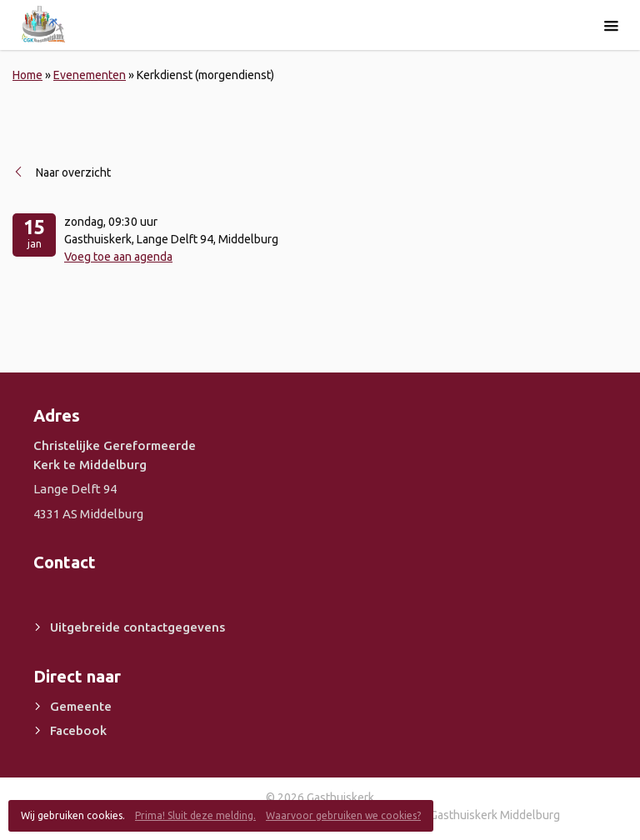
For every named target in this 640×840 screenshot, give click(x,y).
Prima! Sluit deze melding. (195, 815)
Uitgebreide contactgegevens (137, 627)
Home (27, 75)
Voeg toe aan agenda (118, 257)
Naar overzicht (73, 172)
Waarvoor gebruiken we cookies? (343, 815)
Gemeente (81, 706)
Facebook (78, 730)
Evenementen (90, 75)
